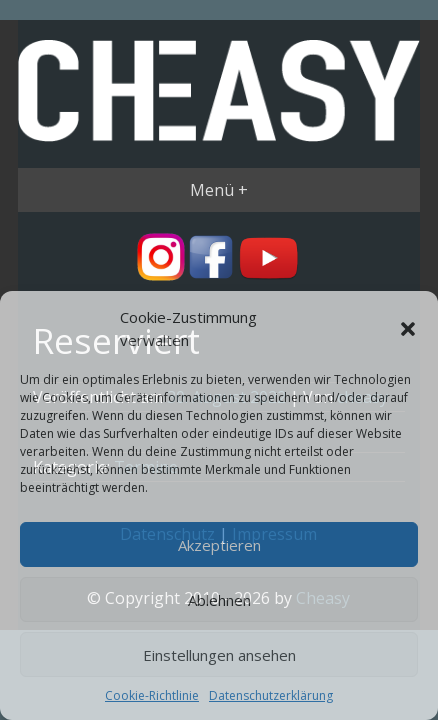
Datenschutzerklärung (271, 695)
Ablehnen (219, 600)
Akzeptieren (219, 545)
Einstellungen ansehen (219, 655)
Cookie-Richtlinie (152, 695)
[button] (408, 329)
